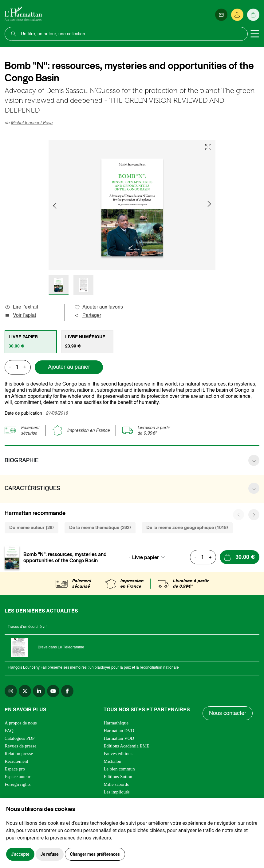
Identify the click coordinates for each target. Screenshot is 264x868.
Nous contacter (228, 713)
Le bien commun (119, 769)
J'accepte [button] (20, 854)
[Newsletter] (221, 15)
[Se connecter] (237, 15)
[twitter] (25, 691)
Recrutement (16, 761)
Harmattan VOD (119, 738)
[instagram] (11, 691)
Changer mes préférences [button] (95, 854)
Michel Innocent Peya (32, 123)
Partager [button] (88, 316)
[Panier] (253, 15)
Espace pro (15, 769)
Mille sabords (116, 784)
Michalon (112, 761)
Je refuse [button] (50, 854)
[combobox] (150, 557)
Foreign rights (18, 784)
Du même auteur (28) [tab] (32, 528)
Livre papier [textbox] (146, 557)
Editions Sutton (118, 777)
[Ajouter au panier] (240, 557)
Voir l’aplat (20, 316)
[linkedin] (39, 691)
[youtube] (53, 691)
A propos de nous (21, 723)
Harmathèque (116, 723)
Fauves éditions (118, 754)
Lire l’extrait (21, 307)
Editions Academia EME (126, 746)
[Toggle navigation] (255, 34)
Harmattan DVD (119, 731)
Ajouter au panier (69, 367)
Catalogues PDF (20, 738)
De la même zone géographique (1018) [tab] (187, 528)
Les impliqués (117, 792)
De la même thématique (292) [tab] (100, 528)
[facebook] (67, 691)
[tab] (31, 342)
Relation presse (19, 754)
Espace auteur (18, 777)
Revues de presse (20, 746)
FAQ (9, 731)
